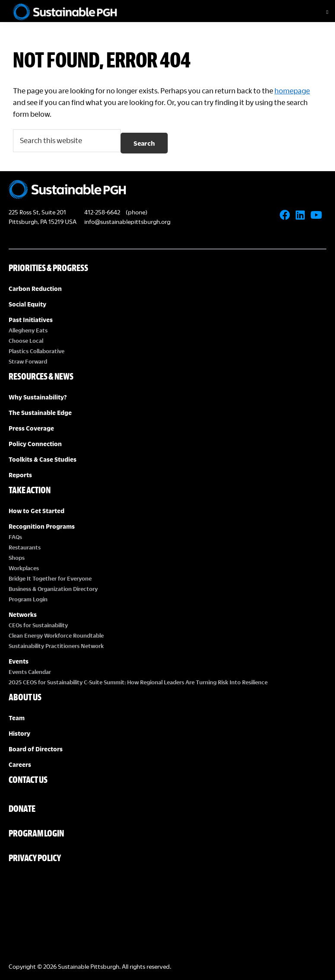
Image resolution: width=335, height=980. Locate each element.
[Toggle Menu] (320, 12)
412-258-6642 (102, 212)
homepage (292, 91)
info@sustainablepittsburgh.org (127, 222)
